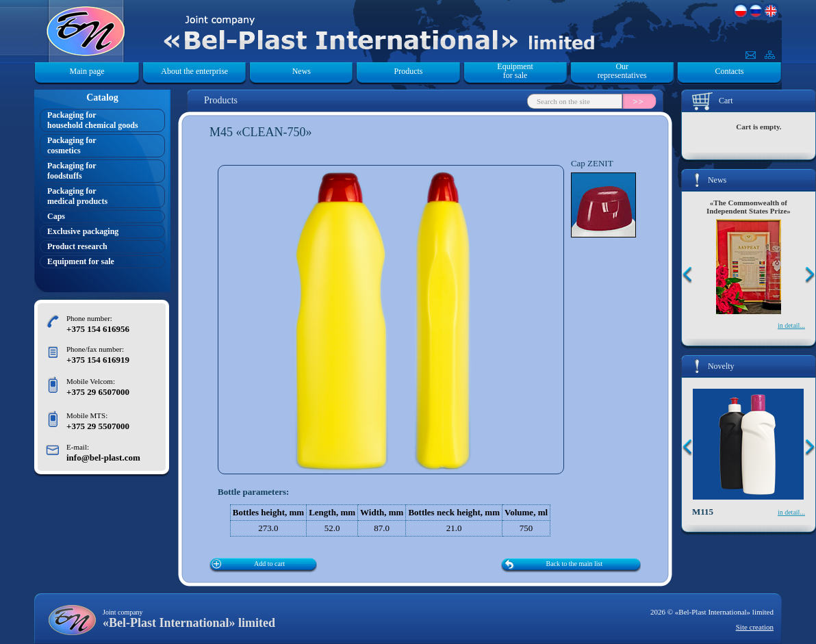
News (302, 71)
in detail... (791, 325)
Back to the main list (575, 564)
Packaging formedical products (77, 196)
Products (408, 71)
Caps (56, 216)
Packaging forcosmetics (72, 145)
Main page (87, 71)
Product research (77, 246)
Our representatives (622, 71)
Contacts (729, 71)
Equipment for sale (515, 71)
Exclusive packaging (83, 231)
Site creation (755, 627)
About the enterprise (194, 71)
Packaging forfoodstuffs (72, 171)
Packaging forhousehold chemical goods (93, 120)
